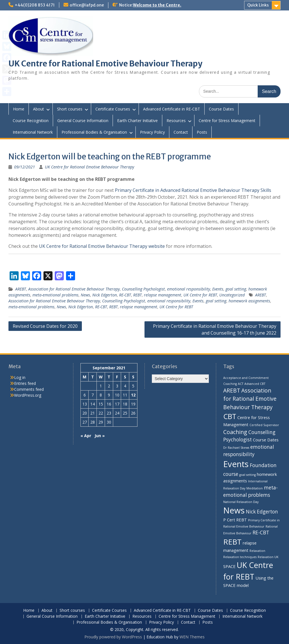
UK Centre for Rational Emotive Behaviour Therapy (105, 64)
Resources (176, 121)
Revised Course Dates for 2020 (45, 326)
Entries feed (25, 383)
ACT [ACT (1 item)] (241, 384)
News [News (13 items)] (234, 510)
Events (218, 289)
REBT (137, 295)
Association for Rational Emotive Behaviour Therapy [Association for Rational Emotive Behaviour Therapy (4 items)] (250, 399)
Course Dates (221, 109)
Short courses (70, 109)
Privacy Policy (152, 132)
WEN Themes (192, 637)
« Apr (86, 436)
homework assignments (249, 301)
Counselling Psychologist (143, 289)
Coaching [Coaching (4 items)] (235, 432)
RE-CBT (125, 295)
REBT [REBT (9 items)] (232, 542)
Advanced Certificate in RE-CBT (172, 109)
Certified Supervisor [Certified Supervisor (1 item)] (264, 425)
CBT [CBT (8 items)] (230, 416)
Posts (202, 132)
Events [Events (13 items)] (236, 464)
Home (19, 109)
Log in (20, 377)
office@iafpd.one (87, 5)
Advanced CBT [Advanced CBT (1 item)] (255, 384)
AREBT (21, 289)
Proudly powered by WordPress (113, 637)
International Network (33, 132)
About (39, 109)
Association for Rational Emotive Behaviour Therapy (74, 289)
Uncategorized (232, 295)
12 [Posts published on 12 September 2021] (133, 395)
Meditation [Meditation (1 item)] (255, 488)
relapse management (163, 295)
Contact (181, 132)
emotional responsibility (189, 289)
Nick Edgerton (105, 295)
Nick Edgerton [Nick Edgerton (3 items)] (262, 512)
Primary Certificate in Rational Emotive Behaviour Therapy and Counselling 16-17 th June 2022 (215, 329)
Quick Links (258, 5)
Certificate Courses (113, 109)
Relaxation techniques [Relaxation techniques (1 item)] (240, 557)
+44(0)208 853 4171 (35, 5)
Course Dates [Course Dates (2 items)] (266, 440)
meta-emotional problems (55, 295)
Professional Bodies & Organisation (94, 132)
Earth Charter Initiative (137, 121)
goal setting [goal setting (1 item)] (248, 475)
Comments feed (29, 389)
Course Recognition (31, 121)
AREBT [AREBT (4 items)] (232, 390)
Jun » (100, 436)
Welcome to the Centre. (157, 5)
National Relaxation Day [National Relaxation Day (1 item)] (241, 502)
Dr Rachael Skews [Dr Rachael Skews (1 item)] (236, 448)
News (85, 295)
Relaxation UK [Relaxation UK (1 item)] (268, 557)
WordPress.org (28, 395)
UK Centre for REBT (200, 295)
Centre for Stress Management (227, 121)
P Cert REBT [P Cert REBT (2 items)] (235, 520)
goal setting (236, 289)
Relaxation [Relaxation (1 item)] (257, 551)
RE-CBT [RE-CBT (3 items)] (261, 533)
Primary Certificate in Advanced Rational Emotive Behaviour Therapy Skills (193, 190)
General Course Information (83, 121)
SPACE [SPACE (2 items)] (229, 566)
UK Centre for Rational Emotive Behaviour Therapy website (102, 246)
